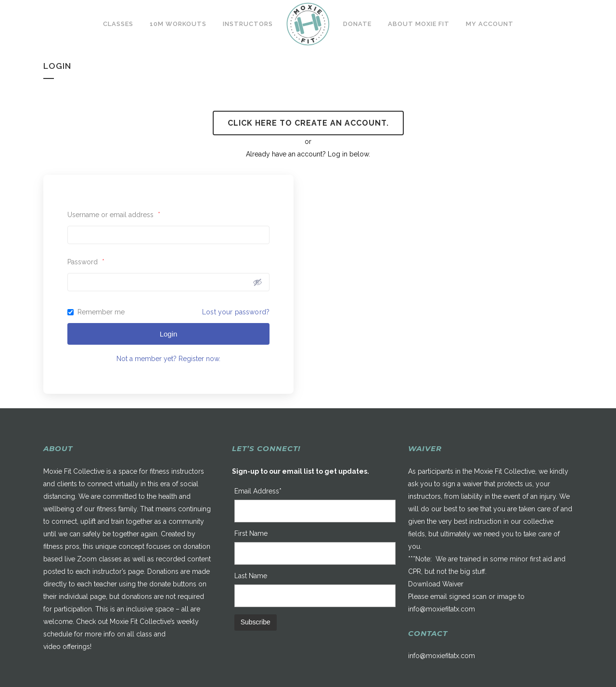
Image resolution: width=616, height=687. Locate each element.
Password (86, 262)
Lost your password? (236, 312)
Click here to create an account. (308, 123)
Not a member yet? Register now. (168, 359)
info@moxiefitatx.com (442, 609)
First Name (251, 533)
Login (169, 334)
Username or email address (114, 215)
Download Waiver (436, 584)
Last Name (251, 576)
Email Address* (258, 491)
